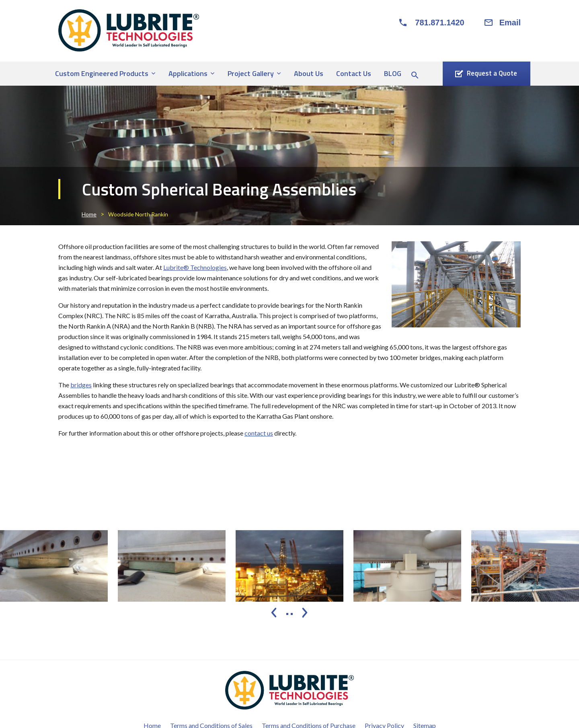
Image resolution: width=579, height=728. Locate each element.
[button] (287, 614)
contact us (259, 433)
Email (510, 23)
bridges (81, 385)
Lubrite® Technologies (195, 267)
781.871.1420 (439, 23)
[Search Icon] (415, 75)
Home (89, 214)
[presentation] (274, 613)
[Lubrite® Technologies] (129, 30)
